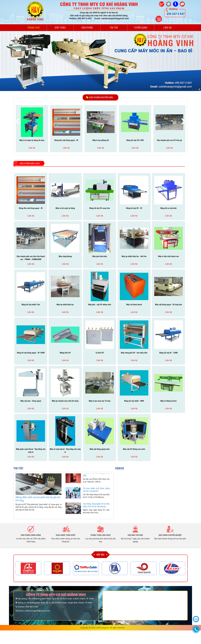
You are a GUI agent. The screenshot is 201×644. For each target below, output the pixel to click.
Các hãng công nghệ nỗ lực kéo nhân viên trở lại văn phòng (96, 509)
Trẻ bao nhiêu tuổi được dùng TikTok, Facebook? (96, 494)
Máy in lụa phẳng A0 (101, 140)
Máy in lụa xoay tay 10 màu (100, 401)
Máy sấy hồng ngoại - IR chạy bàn (168, 305)
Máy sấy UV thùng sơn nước (134, 449)
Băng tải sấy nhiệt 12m (31, 305)
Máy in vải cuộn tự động (65, 208)
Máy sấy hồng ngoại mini (100, 449)
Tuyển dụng (141, 28)
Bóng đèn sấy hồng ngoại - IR (66, 140)
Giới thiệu (60, 28)
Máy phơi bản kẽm (100, 256)
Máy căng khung (65, 256)
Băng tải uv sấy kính (168, 208)
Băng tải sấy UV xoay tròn (100, 208)
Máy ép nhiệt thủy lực (65, 305)
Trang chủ (33, 28)
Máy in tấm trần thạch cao (169, 256)
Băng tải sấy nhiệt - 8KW (134, 401)
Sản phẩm (87, 28)
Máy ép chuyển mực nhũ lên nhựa (65, 401)
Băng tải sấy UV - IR (134, 208)
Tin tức (114, 28)
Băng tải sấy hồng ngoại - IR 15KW (31, 353)
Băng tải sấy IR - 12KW (168, 353)
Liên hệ (168, 28)
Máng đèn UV (65, 353)
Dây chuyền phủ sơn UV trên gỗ (169, 140)
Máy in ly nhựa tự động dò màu (32, 140)
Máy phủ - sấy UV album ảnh (100, 305)
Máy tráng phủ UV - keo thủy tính (134, 353)
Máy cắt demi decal (134, 305)
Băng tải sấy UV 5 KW (135, 140)
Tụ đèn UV (100, 353)
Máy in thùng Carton (169, 401)
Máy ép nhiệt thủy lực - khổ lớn (134, 256)
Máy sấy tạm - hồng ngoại (31, 401)
